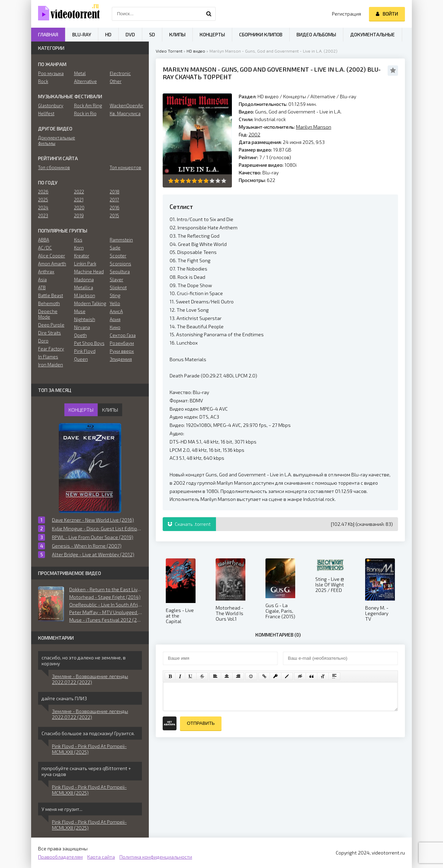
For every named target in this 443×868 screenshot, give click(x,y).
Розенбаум (122, 343)
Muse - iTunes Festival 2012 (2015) (106, 620)
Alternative (323, 96)
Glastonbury (51, 106)
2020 (79, 208)
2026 (43, 192)
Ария (115, 319)
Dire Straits (49, 333)
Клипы (177, 34)
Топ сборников (54, 167)
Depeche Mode (48, 314)
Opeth (80, 335)
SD (152, 34)
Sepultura (120, 272)
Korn (79, 248)
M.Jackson (85, 295)
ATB (42, 287)
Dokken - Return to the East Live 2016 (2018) (106, 589)
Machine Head (89, 272)
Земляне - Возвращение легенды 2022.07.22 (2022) (90, 679)
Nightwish (85, 319)
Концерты (295, 96)
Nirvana (82, 327)
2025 (43, 200)
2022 (79, 192)
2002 (356, 69)
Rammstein (121, 240)
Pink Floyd (85, 351)
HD (108, 34)
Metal (80, 73)
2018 (115, 192)
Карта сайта (101, 857)
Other (116, 81)
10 (224, 181)
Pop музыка (51, 73)
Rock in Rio (85, 113)
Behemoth (49, 303)
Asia (42, 280)
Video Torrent (169, 51)
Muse (80, 311)
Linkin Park (85, 264)
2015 (114, 216)
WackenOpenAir (126, 106)
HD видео (196, 51)
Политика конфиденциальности (156, 857)
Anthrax (46, 272)
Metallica (84, 287)
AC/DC (45, 248)
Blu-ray (348, 96)
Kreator (82, 256)
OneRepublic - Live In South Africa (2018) (106, 605)
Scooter (118, 256)
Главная (48, 34)
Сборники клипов (261, 34)
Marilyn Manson (189, 69)
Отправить (201, 723)
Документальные (373, 34)
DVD (130, 34)
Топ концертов (125, 167)
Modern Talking (90, 303)
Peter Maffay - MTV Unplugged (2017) (106, 612)
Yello (115, 303)
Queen (81, 359)
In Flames (48, 357)
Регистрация (346, 14)
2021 (79, 200)
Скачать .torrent (189, 524)
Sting (115, 295)
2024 (43, 208)
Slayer (116, 280)
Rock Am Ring (88, 106)
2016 (115, 208)
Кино (115, 327)
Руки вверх (122, 351)
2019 (79, 216)
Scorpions (120, 264)
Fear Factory (51, 349)
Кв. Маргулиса (125, 113)
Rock (43, 81)
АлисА (116, 311)
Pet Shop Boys (89, 343)
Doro (43, 341)
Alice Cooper (52, 256)
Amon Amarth (52, 264)
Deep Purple (51, 325)
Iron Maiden (51, 365)
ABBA (44, 240)
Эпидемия (121, 359)
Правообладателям (60, 857)
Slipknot (118, 287)
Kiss (78, 240)
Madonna (84, 280)
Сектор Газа (123, 335)
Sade (115, 248)
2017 (114, 200)
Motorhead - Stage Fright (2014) (105, 597)
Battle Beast (51, 295)
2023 (43, 216)
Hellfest (46, 113)
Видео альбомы (316, 34)
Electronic (120, 73)
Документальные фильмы (54, 140)
